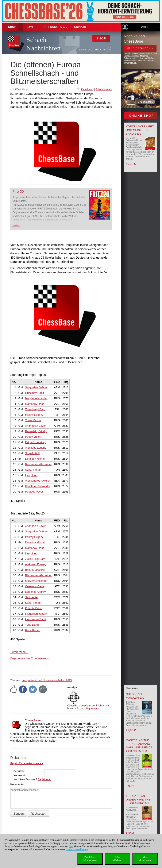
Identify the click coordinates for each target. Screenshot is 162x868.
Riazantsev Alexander (38, 464)
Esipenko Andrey (35, 442)
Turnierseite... (19, 652)
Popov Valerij (33, 437)
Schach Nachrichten (43, 44)
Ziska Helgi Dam (35, 409)
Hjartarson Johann (36, 614)
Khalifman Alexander (38, 486)
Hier (71, 846)
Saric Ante (31, 597)
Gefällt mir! (87, 89)
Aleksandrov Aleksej (37, 481)
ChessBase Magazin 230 (135, 696)
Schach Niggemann (88, 709)
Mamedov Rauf (34, 404)
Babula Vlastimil (35, 570)
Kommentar (17, 784)
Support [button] (83, 27)
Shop (12, 27)
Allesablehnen (117, 859)
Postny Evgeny (34, 415)
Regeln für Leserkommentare (27, 763)
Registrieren (45, 779)
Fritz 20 (18, 192)
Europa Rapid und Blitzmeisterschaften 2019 (47, 680)
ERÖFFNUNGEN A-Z (54, 27)
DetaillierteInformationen (90, 859)
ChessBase (33, 720)
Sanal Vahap (33, 470)
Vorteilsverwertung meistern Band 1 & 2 (140, 130)
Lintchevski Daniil (36, 619)
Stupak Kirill (32, 453)
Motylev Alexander (36, 398)
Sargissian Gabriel (36, 387)
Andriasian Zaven (36, 426)
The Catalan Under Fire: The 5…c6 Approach (138, 800)
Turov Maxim (33, 420)
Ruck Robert (33, 630)
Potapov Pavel (34, 492)
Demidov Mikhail (35, 459)
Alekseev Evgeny (36, 448)
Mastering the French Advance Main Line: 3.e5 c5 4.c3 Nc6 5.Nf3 (139, 746)
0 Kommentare (104, 89)
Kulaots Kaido (34, 608)
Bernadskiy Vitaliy (36, 431)
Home (30, 27)
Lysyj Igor (31, 475)
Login (144, 27)
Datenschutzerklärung (77, 849)
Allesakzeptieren (145, 859)
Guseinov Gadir (35, 393)
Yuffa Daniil (32, 625)
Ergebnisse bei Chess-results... (31, 658)
